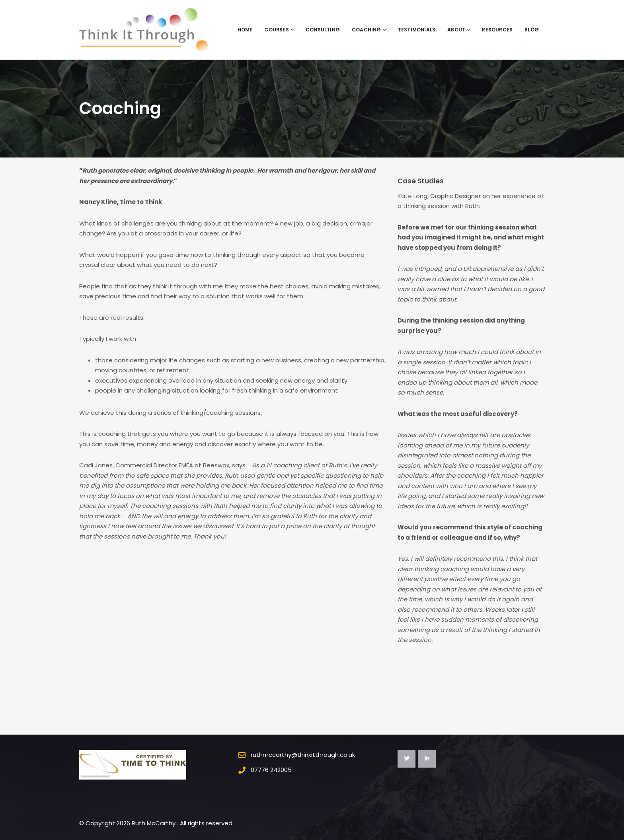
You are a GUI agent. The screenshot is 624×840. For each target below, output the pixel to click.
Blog (532, 30)
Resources (497, 30)
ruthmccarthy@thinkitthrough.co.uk (303, 755)
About (459, 30)
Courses (279, 30)
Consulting (323, 30)
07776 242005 (271, 770)
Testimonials (417, 30)
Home (245, 30)
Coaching (369, 30)
